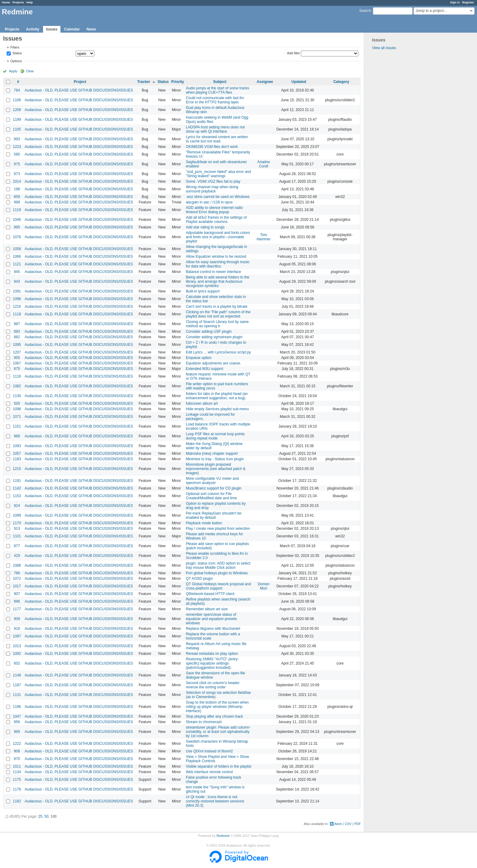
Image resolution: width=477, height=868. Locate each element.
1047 (17, 716)
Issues (52, 29)
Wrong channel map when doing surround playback (212, 189)
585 (17, 154)
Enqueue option (199, 358)
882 (17, 337)
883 (17, 332)
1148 (17, 675)
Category (341, 82)
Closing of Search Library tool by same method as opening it (217, 324)
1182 (17, 801)
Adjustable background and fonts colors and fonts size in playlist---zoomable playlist (218, 237)
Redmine (223, 836)
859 (17, 197)
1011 (17, 766)
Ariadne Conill (264, 164)
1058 (17, 249)
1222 (17, 744)
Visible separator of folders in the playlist (219, 766)
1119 (17, 210)
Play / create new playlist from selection (218, 529)
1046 (17, 220)
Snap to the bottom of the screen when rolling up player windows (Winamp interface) (217, 707)
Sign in (455, 2)
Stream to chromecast (204, 722)
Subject (220, 82)
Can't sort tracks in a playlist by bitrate (217, 307)
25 (40, 816)
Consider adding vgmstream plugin (214, 337)
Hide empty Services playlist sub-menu (217, 409)
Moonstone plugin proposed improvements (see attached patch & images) (216, 469)
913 (17, 529)
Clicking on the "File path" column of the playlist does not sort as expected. (218, 314)
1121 (17, 264)
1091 (17, 291)
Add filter (294, 53)
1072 (17, 579)
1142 (17, 488)
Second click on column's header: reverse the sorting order (213, 685)
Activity (33, 29)
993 (17, 139)
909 (17, 619)
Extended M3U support (205, 369)
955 (17, 358)
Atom (338, 824)
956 (17, 722)
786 (17, 573)
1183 (17, 459)
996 (17, 601)
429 (17, 556)
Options (16, 61)
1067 (17, 363)
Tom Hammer (264, 237)
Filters (15, 47)
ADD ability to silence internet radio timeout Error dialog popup (214, 210)
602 (17, 663)
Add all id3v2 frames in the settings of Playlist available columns (216, 220)
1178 (17, 789)
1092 (17, 654)
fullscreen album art (202, 404)
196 (17, 189)
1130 (17, 396)
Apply (13, 71)
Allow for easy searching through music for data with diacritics (218, 264)
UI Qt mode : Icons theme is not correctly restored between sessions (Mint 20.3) (215, 801)
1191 (17, 481)
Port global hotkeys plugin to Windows (217, 573)
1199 (17, 120)
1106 (17, 100)
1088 (17, 565)
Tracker (144, 82)
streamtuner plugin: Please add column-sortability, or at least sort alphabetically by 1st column (218, 732)
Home (6, 2)
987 (17, 324)
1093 (17, 446)
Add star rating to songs (205, 227)
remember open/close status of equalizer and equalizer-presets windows (211, 619)
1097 (17, 636)
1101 (17, 536)
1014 (17, 181)
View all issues (384, 48)
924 (17, 506)
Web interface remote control (209, 772)
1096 (17, 299)
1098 (17, 409)
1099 (17, 515)
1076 (17, 237)
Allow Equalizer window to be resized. (217, 256)
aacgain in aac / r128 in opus (209, 202)
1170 (17, 523)
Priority (178, 82)
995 (17, 227)
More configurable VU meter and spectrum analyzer (212, 481)
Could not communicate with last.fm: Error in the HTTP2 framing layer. (215, 100)
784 (17, 90)
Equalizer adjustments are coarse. (213, 363)
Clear (30, 71)
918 (17, 629)
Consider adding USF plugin (209, 332)
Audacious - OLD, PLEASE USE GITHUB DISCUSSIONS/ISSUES (79, 90)
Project (80, 82)
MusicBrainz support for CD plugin (214, 488)
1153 (17, 496)
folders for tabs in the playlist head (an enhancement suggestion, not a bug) (217, 396)
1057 (17, 454)
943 (17, 282)
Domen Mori (264, 586)
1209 (17, 110)
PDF (358, 824)
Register (468, 2)
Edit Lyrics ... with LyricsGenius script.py (218, 352)
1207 (17, 352)
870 (17, 759)
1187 (17, 685)
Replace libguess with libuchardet (213, 629)
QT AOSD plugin (199, 579)
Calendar (72, 29)
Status (17, 53)
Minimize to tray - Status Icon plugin (215, 459)
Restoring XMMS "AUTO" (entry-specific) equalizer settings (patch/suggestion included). (212, 663)
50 (46, 816)
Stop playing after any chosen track (214, 716)
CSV (348, 824)
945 (17, 272)
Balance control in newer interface (213, 272)
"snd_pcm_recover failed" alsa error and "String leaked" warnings (218, 174)
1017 (17, 586)
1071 (17, 417)
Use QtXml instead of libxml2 (209, 751)
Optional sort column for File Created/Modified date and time (211, 496)
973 (17, 174)
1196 (17, 707)
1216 (17, 307)
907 (17, 594)
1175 (17, 780)
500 (17, 404)
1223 (17, 147)
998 (17, 202)
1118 (17, 314)
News (91, 29)
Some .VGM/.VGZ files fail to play (213, 181)
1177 (17, 609)
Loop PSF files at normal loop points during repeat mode (215, 436)
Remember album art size (207, 609)
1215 (17, 469)
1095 (17, 345)
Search (365, 11)
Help (30, 2)
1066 (17, 256)
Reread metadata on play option (212, 654)
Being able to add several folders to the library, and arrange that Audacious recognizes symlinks (218, 282)
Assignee (265, 82)
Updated (299, 82)
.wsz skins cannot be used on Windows (218, 197)
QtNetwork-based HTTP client (210, 594)
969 (17, 732)
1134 (17, 772)
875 (17, 369)
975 (17, 164)
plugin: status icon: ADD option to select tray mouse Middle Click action (218, 565)
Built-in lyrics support (203, 291)
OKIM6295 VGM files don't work (212, 147)
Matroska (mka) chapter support (212, 454)
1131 (17, 695)
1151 (17, 426)
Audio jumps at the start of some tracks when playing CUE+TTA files (217, 90)
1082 (17, 386)
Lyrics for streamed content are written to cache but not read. (217, 139)
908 (17, 751)
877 (17, 546)
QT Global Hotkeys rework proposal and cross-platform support (218, 586)
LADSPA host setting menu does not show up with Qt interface (215, 129)
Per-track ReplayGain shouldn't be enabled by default (214, 515)
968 (17, 436)
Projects (18, 2)
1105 (17, 129)
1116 (17, 376)
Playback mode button (204, 523)
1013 (17, 646)
